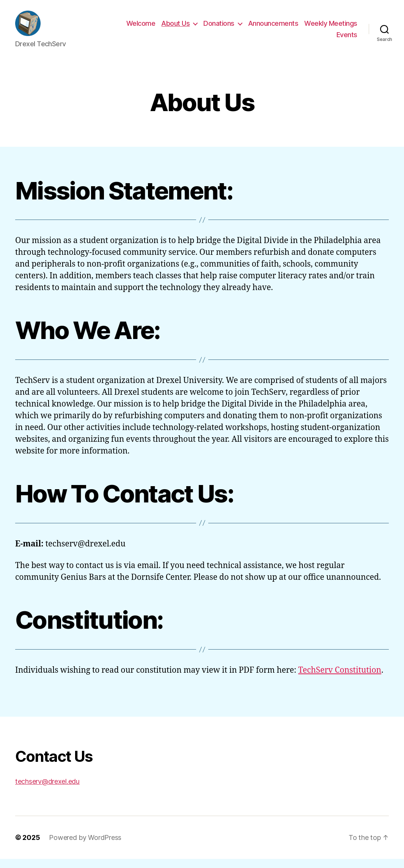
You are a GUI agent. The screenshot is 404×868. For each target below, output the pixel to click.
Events (347, 39)
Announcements (273, 28)
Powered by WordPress (85, 847)
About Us (175, 28)
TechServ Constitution (340, 679)
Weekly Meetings (331, 28)
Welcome (141, 28)
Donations (219, 28)
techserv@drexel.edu (47, 790)
